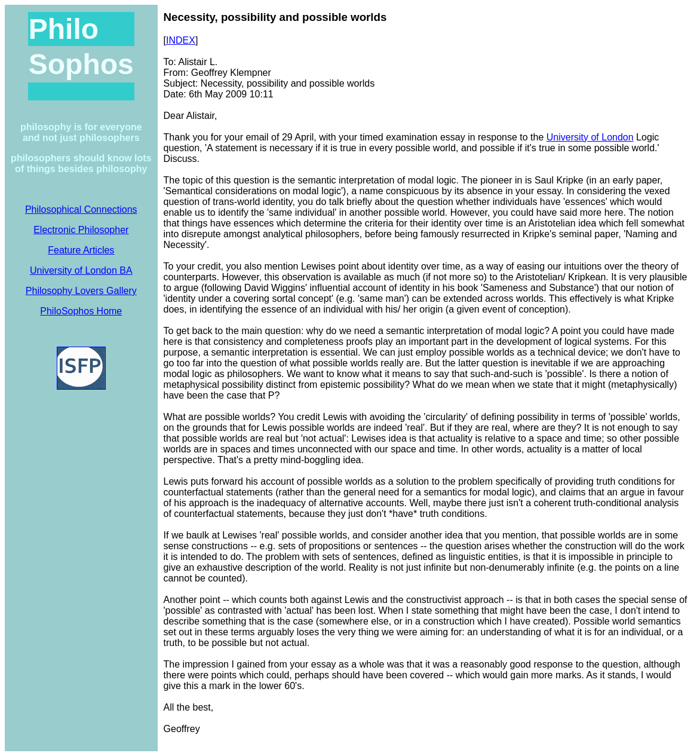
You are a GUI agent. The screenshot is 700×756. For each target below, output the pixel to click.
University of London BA (81, 270)
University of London (590, 137)
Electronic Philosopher (81, 230)
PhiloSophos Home (81, 311)
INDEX (181, 40)
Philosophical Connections (81, 209)
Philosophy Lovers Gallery (81, 291)
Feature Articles (81, 250)
